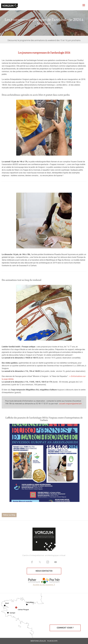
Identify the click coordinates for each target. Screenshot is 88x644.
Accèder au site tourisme (44, 585)
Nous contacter (44, 571)
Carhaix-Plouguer (23, 610)
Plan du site (52, 641)
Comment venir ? (65, 628)
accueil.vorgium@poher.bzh (70, 404)
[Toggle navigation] (84, 5)
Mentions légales (38, 641)
